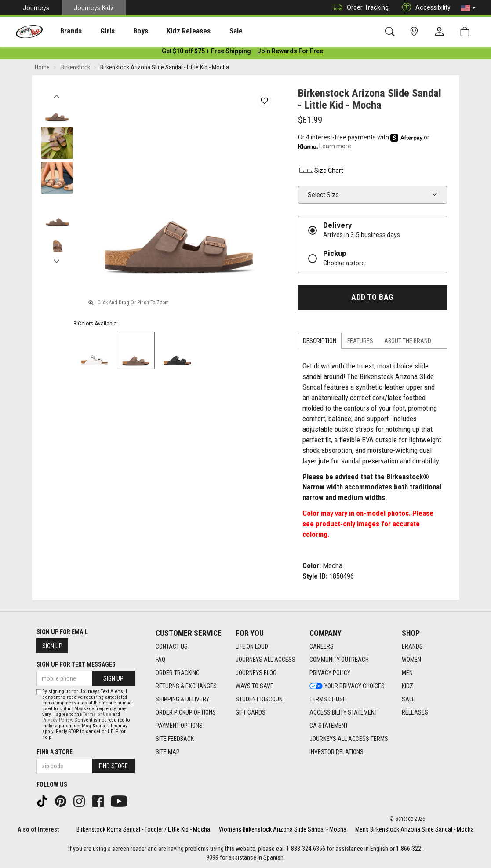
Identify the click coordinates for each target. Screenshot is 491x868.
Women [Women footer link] (411, 660)
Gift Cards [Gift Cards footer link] (251, 713)
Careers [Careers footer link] (322, 647)
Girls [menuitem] (96, 31)
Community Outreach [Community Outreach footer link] (339, 660)
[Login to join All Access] (206, 53)
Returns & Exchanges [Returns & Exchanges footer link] (186, 686)
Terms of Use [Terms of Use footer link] (328, 700)
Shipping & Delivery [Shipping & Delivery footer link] (182, 700)
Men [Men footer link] (407, 673)
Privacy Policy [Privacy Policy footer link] (330, 673)
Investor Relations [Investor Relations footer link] (336, 752)
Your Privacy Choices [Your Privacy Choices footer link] (347, 686)
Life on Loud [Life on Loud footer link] (252, 647)
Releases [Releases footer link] (415, 713)
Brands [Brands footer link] (412, 647)
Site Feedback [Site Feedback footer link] (175, 739)
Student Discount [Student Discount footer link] (261, 700)
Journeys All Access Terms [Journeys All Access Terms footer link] (349, 739)
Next (57, 261)
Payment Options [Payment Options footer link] (179, 726)
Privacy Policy (57, 720)
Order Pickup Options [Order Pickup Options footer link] (186, 713)
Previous (57, 96)
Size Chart (321, 172)
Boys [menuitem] (125, 31)
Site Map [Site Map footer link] (168, 752)
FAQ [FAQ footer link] (160, 660)
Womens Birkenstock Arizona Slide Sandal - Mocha (283, 829)
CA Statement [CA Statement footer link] (329, 726)
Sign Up (52, 646)
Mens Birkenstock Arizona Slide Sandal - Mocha (415, 829)
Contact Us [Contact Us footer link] (172, 647)
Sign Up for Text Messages (76, 664)
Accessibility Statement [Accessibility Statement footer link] (344, 713)
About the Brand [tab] (408, 343)
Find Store (113, 766)
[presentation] (64, 31)
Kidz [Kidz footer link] (407, 686)
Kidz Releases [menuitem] (168, 31)
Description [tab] (320, 343)
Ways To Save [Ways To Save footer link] (255, 686)
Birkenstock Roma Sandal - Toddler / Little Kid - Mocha (143, 829)
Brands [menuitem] (64, 31)
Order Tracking (359, 8)
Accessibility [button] (424, 8)
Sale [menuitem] (211, 31)
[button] (468, 8)
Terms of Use (97, 714)
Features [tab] (360, 343)
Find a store (55, 752)
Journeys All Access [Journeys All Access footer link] (266, 660)
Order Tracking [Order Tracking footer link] (178, 673)
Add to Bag (372, 299)
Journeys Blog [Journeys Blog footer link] (256, 673)
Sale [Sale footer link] (408, 700)
